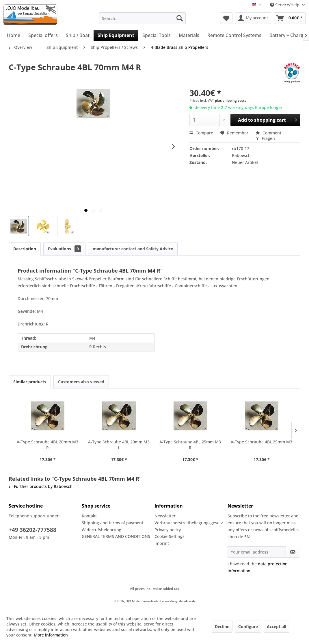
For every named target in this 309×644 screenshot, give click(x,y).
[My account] (253, 18)
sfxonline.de (187, 601)
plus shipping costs (231, 100)
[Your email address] (257, 552)
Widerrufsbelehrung (102, 530)
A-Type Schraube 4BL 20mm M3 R (48, 445)
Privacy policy (168, 530)
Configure (248, 627)
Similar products (30, 382)
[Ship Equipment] (116, 35)
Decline (222, 627)
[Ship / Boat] (78, 35)
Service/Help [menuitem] (285, 5)
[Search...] (142, 18)
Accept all (277, 627)
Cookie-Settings (170, 536)
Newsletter (165, 516)
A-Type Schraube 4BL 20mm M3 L (119, 445)
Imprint (162, 543)
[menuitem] (142, 18)
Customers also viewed (81, 382)
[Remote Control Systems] (234, 35)
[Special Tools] (157, 35)
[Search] (180, 18)
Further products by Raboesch (41, 486)
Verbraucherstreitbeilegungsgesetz (189, 523)
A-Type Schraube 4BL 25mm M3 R (190, 445)
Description (25, 249)
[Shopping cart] (290, 18)
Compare (201, 133)
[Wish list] (226, 18)
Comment (268, 133)
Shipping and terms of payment (112, 523)
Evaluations (64, 249)
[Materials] (189, 35)
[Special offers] (43, 35)
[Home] (14, 35)
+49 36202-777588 (32, 530)
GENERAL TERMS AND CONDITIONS (116, 536)
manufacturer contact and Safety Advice (133, 249)
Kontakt (89, 516)
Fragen (265, 138)
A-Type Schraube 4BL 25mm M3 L (261, 445)
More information (51, 635)
